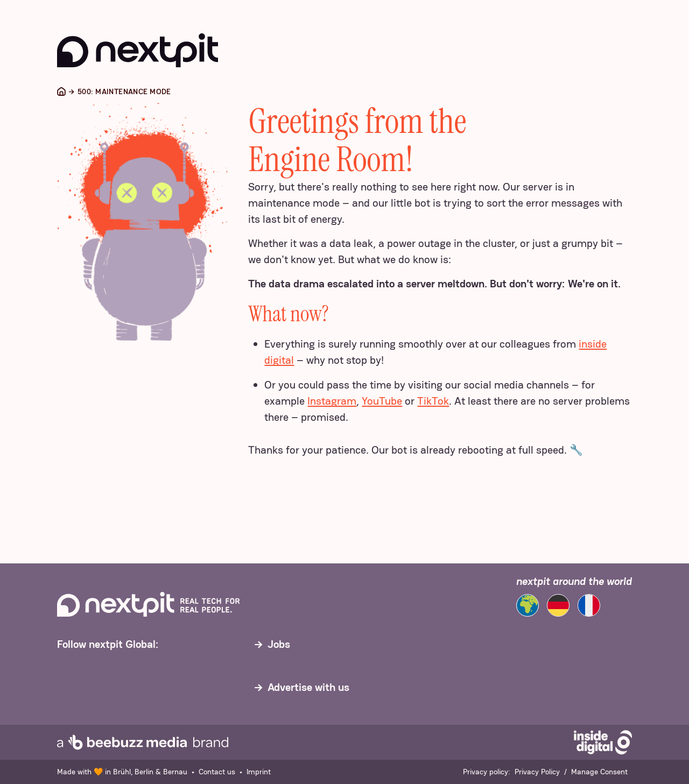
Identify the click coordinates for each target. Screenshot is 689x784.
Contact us (217, 772)
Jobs (279, 644)
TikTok (433, 401)
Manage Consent (599, 772)
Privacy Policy (537, 772)
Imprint (259, 772)
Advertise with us (308, 687)
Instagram (332, 401)
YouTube (382, 401)
